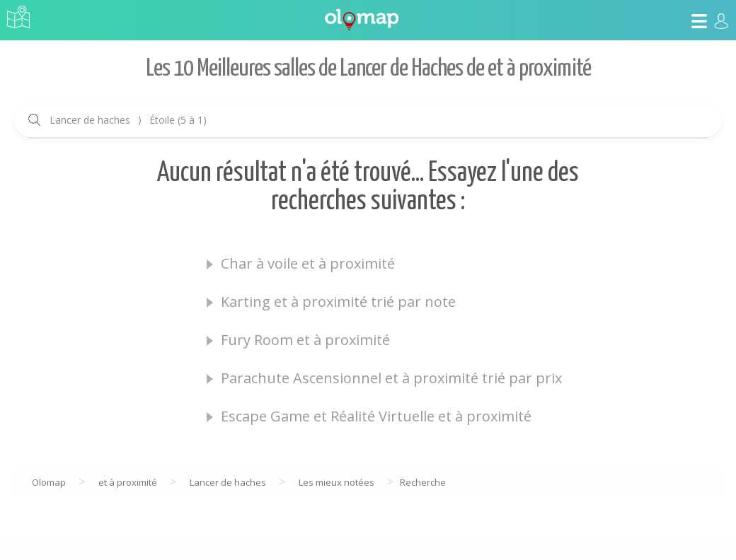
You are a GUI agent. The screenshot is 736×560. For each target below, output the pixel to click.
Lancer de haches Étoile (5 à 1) (128, 120)
